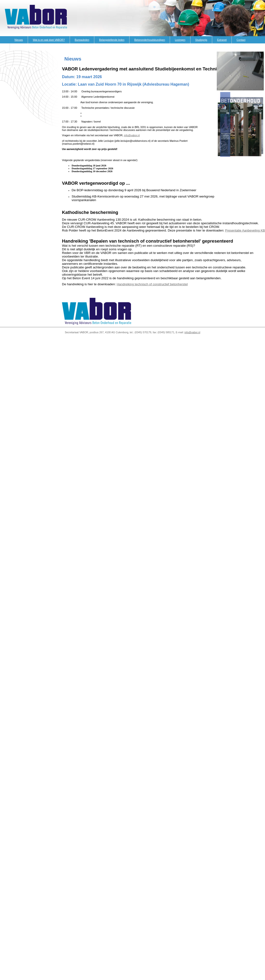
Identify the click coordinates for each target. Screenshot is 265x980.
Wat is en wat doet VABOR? (49, 40)
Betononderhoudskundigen (150, 40)
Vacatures (20, 47)
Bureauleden (82, 40)
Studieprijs (201, 40)
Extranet (222, 40)
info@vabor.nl (132, 135)
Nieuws (19, 40)
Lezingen (180, 40)
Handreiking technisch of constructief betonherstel (152, 284)
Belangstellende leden (112, 40)
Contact (241, 40)
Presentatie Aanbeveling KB (245, 230)
